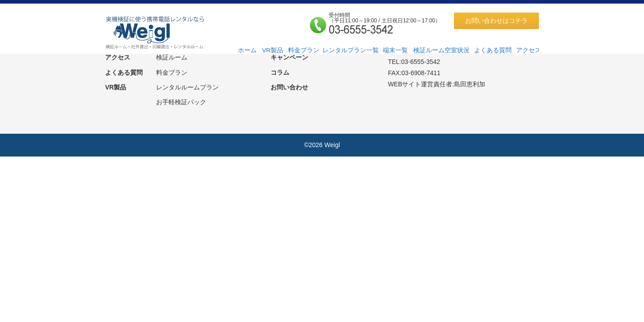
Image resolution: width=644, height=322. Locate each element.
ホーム (247, 50)
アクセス (529, 50)
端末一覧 (395, 50)
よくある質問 (493, 50)
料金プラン (304, 50)
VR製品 (273, 50)
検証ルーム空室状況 (441, 50)
